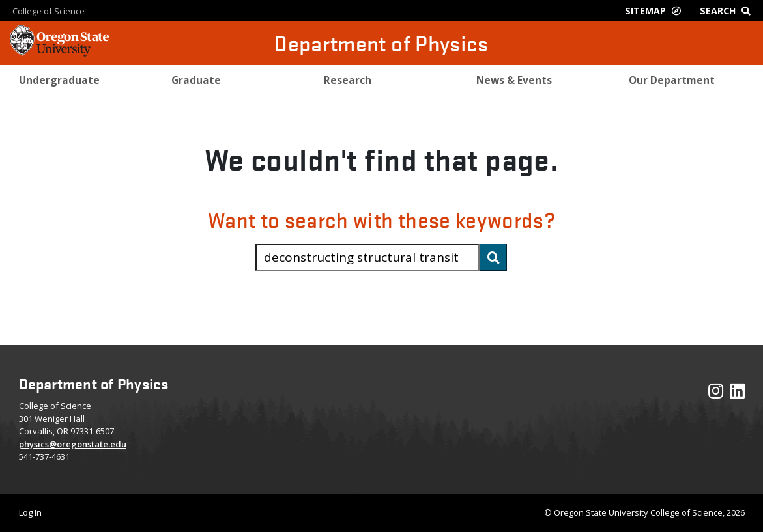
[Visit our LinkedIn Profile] (737, 394)
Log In (30, 512)
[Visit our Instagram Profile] (716, 394)
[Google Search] (728, 11)
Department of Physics (381, 43)
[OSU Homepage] (59, 52)
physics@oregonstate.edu (73, 444)
